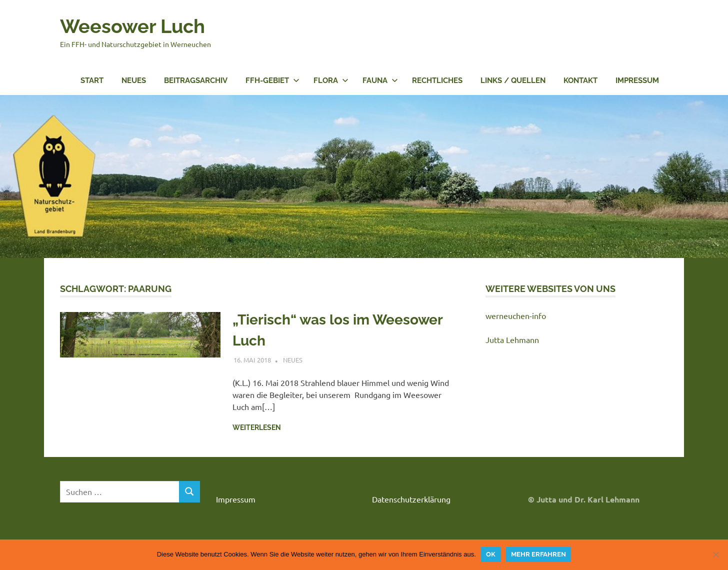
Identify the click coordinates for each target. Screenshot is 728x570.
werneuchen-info (516, 315)
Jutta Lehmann (512, 339)
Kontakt (580, 80)
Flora (331, 80)
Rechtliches (437, 80)
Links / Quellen (513, 80)
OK (491, 554)
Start (92, 80)
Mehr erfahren (538, 554)
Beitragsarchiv (196, 80)
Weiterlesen (257, 427)
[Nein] (715, 554)
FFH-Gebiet (272, 80)
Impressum (637, 80)
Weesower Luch (132, 26)
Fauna (380, 80)
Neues (134, 80)
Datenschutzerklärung (411, 499)
